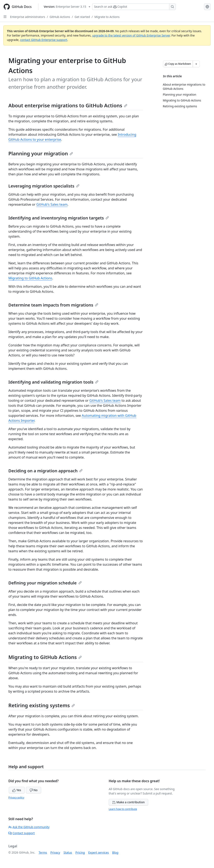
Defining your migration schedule (45, 583)
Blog (115, 852)
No (34, 790)
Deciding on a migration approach (45, 471)
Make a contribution (128, 802)
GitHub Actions (60, 17)
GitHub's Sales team (52, 204)
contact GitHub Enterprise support (44, 40)
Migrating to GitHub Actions (30, 278)
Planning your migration (41, 153)
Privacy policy (16, 798)
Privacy (55, 852)
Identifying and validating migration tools (53, 382)
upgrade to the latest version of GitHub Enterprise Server (131, 35)
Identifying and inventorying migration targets (59, 218)
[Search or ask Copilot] (134, 7)
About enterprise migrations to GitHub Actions (68, 105)
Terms (43, 852)
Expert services (99, 852)
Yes (17, 790)
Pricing (80, 852)
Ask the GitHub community (29, 827)
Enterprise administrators (28, 17)
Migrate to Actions (107, 17)
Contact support (22, 833)
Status (68, 852)
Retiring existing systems (42, 705)
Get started (82, 17)
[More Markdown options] (196, 64)
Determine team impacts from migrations (53, 305)
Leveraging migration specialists (44, 186)
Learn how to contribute (123, 809)
